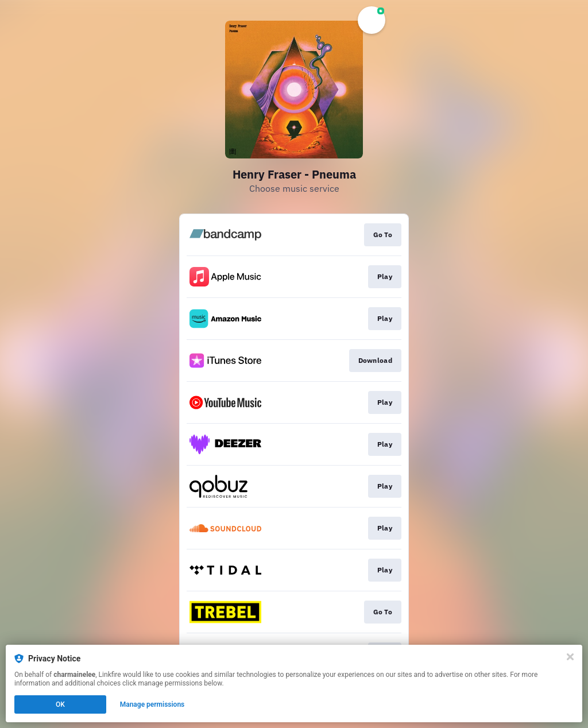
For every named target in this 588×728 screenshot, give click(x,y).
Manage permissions (152, 704)
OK (60, 704)
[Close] (570, 657)
